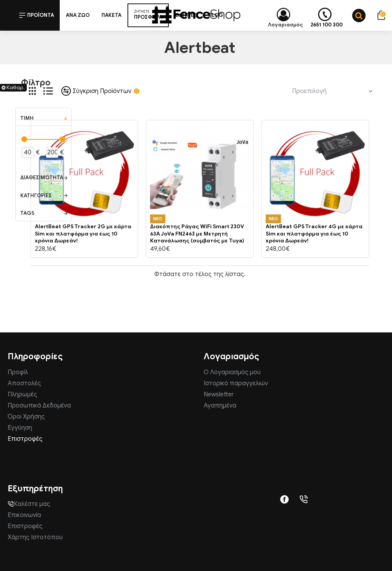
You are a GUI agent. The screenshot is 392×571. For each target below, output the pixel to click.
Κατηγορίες (36, 196)
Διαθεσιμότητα (42, 178)
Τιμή (27, 118)
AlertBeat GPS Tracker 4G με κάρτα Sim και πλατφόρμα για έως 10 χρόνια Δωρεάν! (314, 233)
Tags (27, 213)
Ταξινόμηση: (258, 91)
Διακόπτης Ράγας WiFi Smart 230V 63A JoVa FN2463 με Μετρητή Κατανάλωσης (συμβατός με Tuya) (197, 233)
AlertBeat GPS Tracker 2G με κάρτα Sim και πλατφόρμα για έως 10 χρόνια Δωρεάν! (83, 233)
